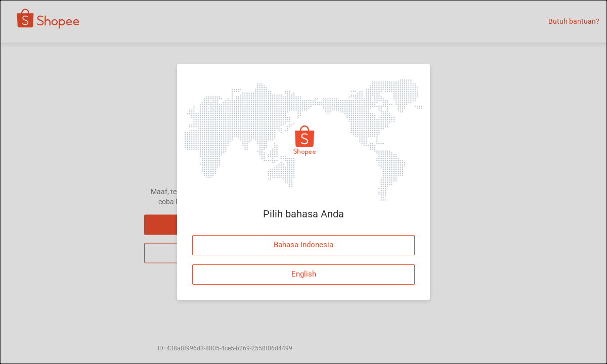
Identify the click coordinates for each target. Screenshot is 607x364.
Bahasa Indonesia (303, 245)
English (304, 274)
